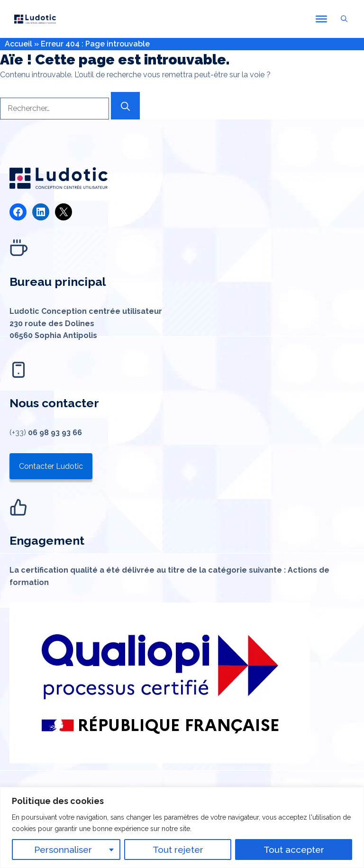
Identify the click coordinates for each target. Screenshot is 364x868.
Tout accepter (294, 850)
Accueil (18, 44)
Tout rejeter (178, 850)
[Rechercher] (125, 106)
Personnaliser (63, 850)
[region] (182, 827)
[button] (344, 19)
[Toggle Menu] (321, 19)
